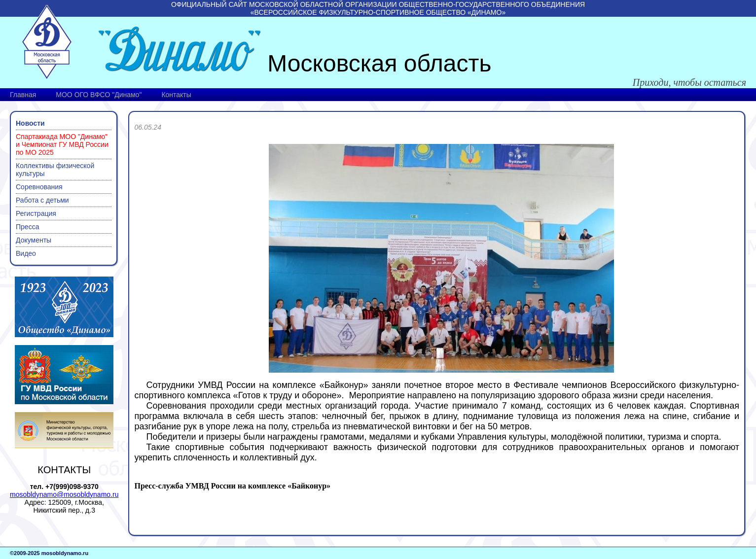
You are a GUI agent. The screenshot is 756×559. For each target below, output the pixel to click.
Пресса (27, 227)
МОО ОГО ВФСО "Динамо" (99, 95)
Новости (30, 123)
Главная (23, 95)
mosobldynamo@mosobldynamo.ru (64, 494)
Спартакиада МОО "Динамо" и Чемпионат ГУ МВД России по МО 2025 (62, 144)
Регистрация (36, 213)
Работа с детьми (42, 200)
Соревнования (39, 187)
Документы (34, 240)
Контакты (176, 95)
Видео (26, 253)
